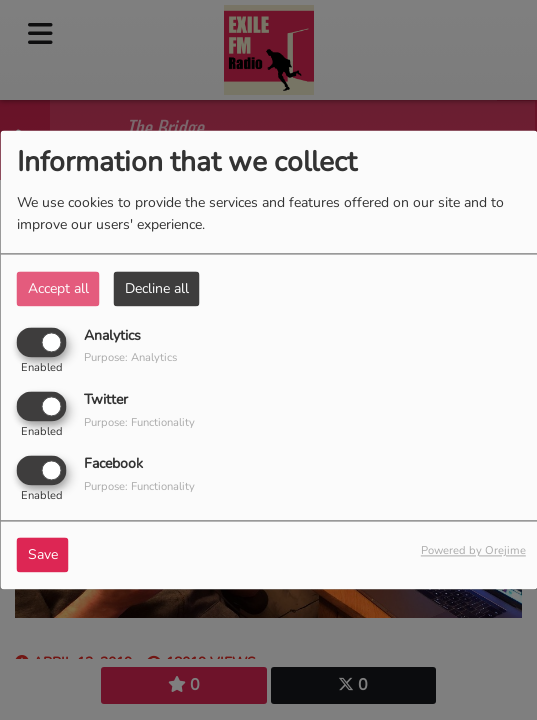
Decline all (157, 288)
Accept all (58, 288)
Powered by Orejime (473, 551)
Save (43, 555)
